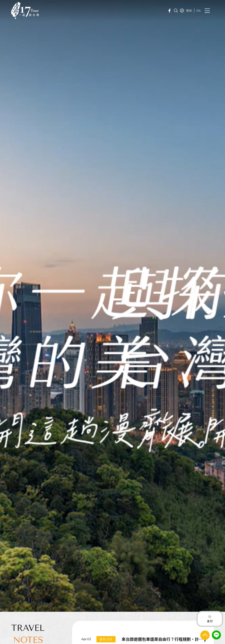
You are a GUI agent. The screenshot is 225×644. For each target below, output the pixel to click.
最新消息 (106, 639)
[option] (112, 306)
